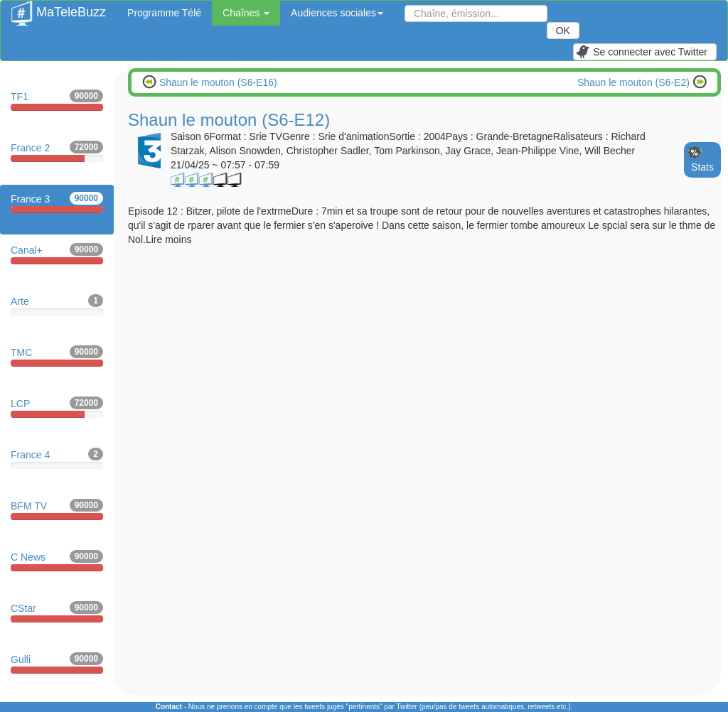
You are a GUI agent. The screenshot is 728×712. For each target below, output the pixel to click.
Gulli (57, 663)
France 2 (57, 151)
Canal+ (57, 254)
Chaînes (246, 13)
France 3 (57, 203)
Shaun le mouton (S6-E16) (217, 82)
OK (563, 31)
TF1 (57, 100)
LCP (57, 407)
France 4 (57, 458)
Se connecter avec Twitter (641, 52)
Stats (702, 167)
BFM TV (57, 509)
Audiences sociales (337, 13)
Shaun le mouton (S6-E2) (635, 82)
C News (57, 561)
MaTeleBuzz (59, 8)
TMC (57, 356)
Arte (57, 305)
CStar (57, 612)
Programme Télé (164, 13)
